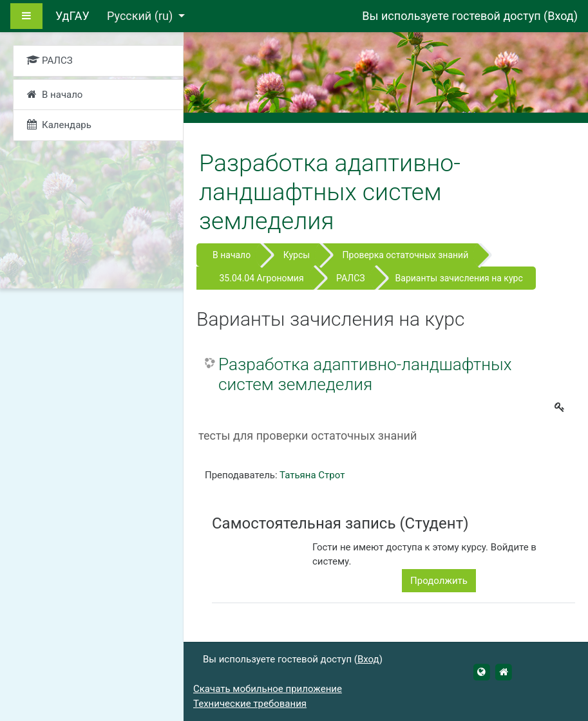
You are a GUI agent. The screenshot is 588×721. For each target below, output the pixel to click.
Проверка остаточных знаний (406, 255)
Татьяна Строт (312, 475)
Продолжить (439, 581)
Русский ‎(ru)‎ (141, 16)
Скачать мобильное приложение (268, 689)
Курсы (297, 255)
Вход (560, 16)
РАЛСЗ (350, 278)
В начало (232, 255)
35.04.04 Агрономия (261, 278)
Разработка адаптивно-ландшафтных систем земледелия (365, 375)
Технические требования (250, 704)
